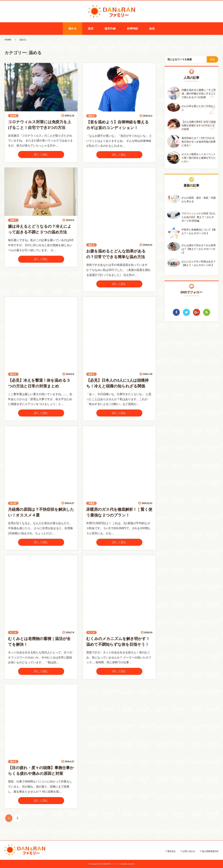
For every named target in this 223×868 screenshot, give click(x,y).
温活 (91, 28)
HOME (8, 40)
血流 (152, 28)
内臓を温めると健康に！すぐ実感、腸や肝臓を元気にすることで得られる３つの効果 (199, 94)
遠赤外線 (110, 28)
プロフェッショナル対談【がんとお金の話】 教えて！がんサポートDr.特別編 (199, 217)
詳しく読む (41, 154)
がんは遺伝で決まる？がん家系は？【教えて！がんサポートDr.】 (199, 249)
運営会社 (171, 851)
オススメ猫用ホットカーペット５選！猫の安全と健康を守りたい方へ (199, 158)
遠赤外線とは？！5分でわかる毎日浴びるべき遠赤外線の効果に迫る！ (199, 142)
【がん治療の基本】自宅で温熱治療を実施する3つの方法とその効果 (199, 125)
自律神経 (132, 28)
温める (72, 28)
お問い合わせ (189, 851)
